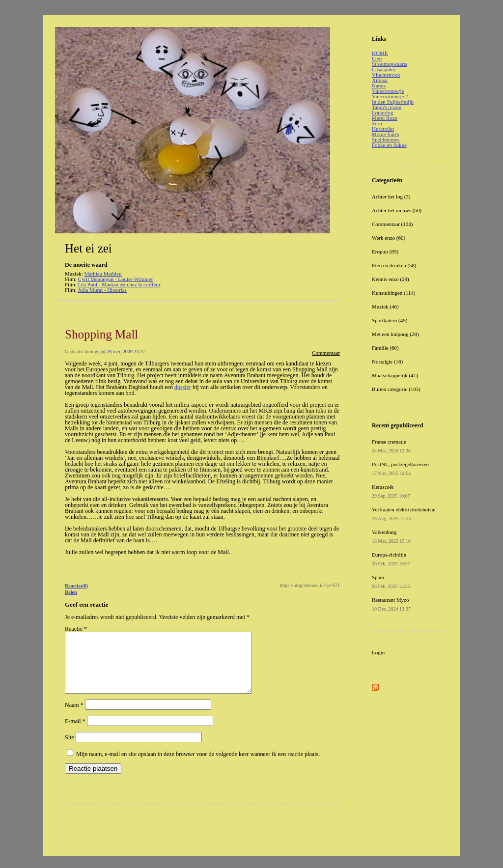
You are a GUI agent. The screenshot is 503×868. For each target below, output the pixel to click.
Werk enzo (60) (389, 238)
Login (378, 652)
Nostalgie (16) (387, 362)
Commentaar (326, 353)
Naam (74, 717)
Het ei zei (88, 248)
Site (70, 749)
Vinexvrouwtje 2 (390, 96)
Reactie (76, 629)
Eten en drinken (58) (394, 265)
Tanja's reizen (387, 107)
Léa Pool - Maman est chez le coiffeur (119, 284)
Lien (377, 58)
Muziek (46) (385, 307)
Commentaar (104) (392, 224)
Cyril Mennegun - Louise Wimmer (116, 279)
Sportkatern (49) (390, 320)
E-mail (75, 733)
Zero (377, 123)
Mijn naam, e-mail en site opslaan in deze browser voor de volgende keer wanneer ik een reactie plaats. (198, 766)
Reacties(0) (76, 586)
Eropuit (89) (385, 252)
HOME (380, 53)
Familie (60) (385, 348)
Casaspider (384, 69)
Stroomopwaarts (390, 64)
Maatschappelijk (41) (395, 375)
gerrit (100, 351)
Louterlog (382, 112)
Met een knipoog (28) (395, 334)
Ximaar (380, 80)
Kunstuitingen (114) (394, 293)
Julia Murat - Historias (102, 290)
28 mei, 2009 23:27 (126, 351)
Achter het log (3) (391, 196)
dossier (183, 387)
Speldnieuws (386, 140)
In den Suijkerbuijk (393, 102)
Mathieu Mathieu (103, 274)
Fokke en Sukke (389, 145)
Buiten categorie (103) (396, 389)
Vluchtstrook (386, 75)
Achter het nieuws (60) (397, 210)
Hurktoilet (383, 129)
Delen (71, 592)
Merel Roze (385, 118)
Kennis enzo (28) (391, 279)
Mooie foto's (385, 134)
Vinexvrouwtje (388, 91)
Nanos (379, 85)
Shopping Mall (101, 334)
